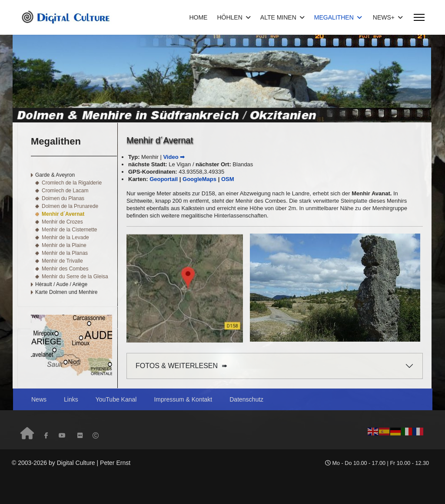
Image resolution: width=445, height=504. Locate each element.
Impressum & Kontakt (183, 399)
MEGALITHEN (334, 17)
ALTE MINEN (278, 17)
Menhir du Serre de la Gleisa (75, 277)
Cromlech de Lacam (65, 191)
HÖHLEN (229, 17)
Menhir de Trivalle (62, 261)
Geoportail (164, 179)
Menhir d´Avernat (63, 214)
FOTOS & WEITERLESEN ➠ (181, 366)
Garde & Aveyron (55, 175)
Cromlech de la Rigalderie (72, 183)
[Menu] (419, 17)
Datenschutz (246, 399)
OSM (228, 179)
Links (71, 399)
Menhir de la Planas (65, 253)
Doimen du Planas (63, 198)
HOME (198, 17)
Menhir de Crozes (62, 222)
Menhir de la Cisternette (69, 230)
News (39, 399)
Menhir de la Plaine (64, 245)
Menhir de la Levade (65, 237)
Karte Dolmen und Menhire (66, 292)
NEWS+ (384, 17)
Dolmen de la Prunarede (70, 206)
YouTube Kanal (116, 399)
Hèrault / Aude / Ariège (61, 284)
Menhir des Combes (65, 269)
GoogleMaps (199, 179)
